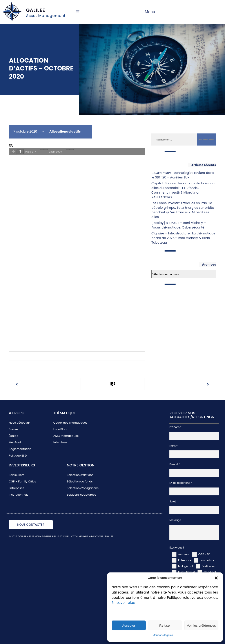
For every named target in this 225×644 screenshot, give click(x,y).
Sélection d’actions (80, 475)
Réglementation (20, 449)
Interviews (60, 442)
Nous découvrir (19, 423)
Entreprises (16, 488)
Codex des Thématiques (70, 423)
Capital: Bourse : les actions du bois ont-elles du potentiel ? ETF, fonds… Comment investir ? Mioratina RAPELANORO (183, 190)
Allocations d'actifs (65, 131)
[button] (216, 578)
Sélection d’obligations (83, 488)
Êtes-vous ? (177, 548)
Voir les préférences (201, 625)
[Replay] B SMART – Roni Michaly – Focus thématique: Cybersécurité (179, 225)
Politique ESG (18, 456)
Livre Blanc (61, 429)
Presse (13, 429)
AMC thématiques (66, 436)
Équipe (14, 436)
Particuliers (16, 475)
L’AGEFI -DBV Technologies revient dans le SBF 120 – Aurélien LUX (183, 175)
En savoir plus (123, 603)
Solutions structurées (81, 495)
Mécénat (15, 442)
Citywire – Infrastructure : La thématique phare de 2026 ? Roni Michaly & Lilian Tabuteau (183, 238)
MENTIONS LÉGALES (102, 537)
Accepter (129, 625)
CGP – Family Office (23, 481)
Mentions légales (163, 635)
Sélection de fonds (80, 481)
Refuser (165, 625)
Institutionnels (19, 495)
